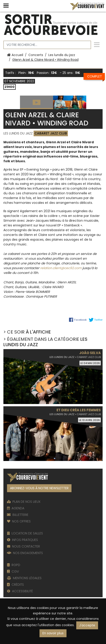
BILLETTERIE (18, 515)
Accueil (15, 55)
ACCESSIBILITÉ (20, 591)
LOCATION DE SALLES (25, 533)
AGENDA (16, 508)
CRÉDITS (15, 585)
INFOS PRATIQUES (22, 540)
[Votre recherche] (47, 45)
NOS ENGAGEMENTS (25, 553)
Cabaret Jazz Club (51, 133)
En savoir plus (53, 633)
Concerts (36, 55)
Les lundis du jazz (62, 55)
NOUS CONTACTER (23, 546)
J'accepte (87, 625)
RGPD (14, 565)
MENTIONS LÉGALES (24, 578)
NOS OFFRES (19, 521)
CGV (13, 571)
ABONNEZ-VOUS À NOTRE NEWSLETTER (39, 488)
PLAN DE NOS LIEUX (24, 502)
